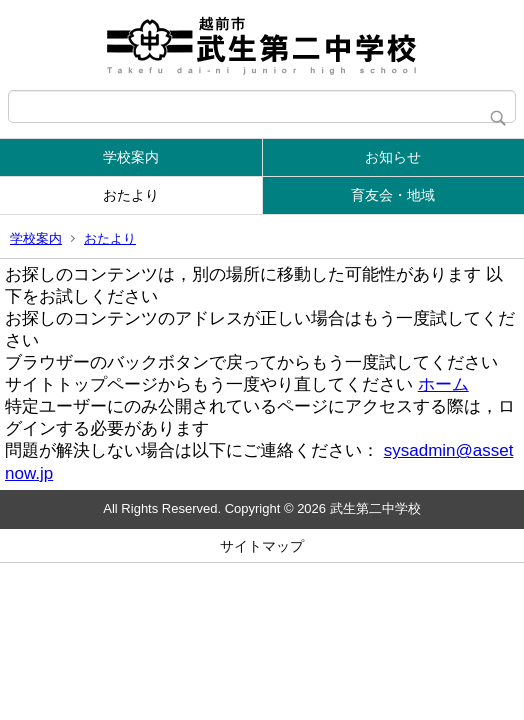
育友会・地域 (393, 195)
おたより (131, 195)
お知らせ (393, 157)
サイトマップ (262, 546)
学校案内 (131, 157)
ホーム (443, 384)
